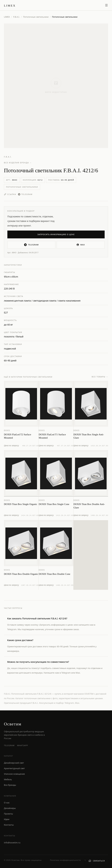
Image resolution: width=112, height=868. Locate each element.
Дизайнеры (10, 808)
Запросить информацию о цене (56, 234)
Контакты (9, 825)
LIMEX (7, 17)
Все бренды (10, 785)
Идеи (7, 819)
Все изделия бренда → (18, 163)
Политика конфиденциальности (65, 860)
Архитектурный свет (14, 768)
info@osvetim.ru (12, 843)
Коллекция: (33, 180)
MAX (81, 245)
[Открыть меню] (106, 5)
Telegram (25, 194)
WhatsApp (23, 745)
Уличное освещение (14, 774)
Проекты (8, 814)
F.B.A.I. (17, 17)
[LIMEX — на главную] (10, 5)
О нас (7, 803)
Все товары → (100, 379)
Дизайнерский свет (14, 763)
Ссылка (10, 194)
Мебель (8, 779)
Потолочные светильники (36, 17)
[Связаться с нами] (97, 861)
